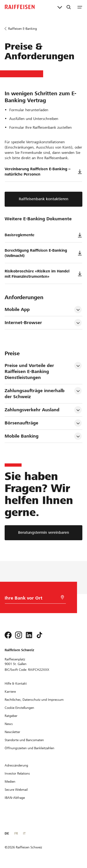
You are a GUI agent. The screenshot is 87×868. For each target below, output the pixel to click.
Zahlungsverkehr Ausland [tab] (32, 410)
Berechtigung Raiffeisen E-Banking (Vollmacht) (43, 253)
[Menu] (80, 7)
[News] (9, 724)
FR (16, 833)
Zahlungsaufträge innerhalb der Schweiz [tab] (35, 394)
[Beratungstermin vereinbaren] (43, 533)
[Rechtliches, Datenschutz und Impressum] (34, 700)
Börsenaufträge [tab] (21, 423)
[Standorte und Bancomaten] (24, 740)
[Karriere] (10, 692)
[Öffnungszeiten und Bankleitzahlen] (29, 748)
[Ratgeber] (11, 716)
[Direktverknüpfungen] (60, 7)
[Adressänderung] (16, 765)
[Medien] (10, 781)
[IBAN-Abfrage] (15, 798)
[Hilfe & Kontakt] (16, 683)
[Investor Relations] (17, 773)
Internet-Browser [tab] (23, 323)
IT (24, 833)
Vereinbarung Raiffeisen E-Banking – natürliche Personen (43, 172)
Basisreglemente (43, 235)
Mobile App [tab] (17, 309)
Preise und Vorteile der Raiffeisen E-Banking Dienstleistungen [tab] (30, 371)
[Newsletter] (12, 732)
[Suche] (69, 7)
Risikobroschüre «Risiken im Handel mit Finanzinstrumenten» (43, 274)
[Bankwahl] (33, 599)
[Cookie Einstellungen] (19, 708)
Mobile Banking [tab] (22, 436)
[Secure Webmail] (16, 790)
